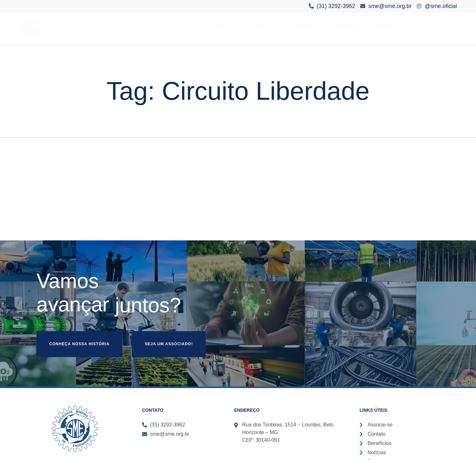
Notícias (305, 27)
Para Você (225, 27)
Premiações (345, 27)
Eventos (385, 27)
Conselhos (266, 27)
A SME (190, 27)
